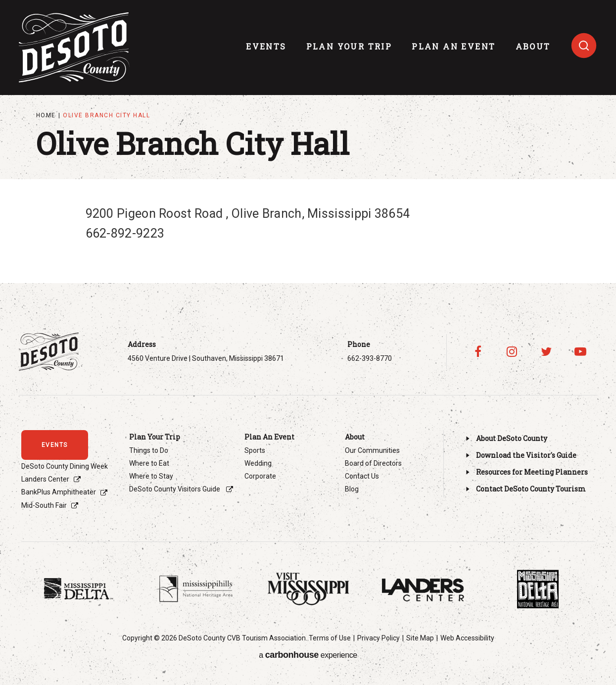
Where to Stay (151, 476)
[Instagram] (512, 352)
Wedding (258, 463)
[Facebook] (478, 352)
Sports (255, 450)
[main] (308, 122)
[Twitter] (546, 352)
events (266, 46)
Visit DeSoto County (74, 48)
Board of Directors (373, 463)
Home (46, 115)
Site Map (420, 638)
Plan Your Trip (349, 46)
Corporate (260, 476)
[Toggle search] (584, 46)
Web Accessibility (467, 638)
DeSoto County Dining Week (65, 466)
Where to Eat (149, 463)
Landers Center (45, 479)
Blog (352, 489)
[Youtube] (580, 352)
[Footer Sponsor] (79, 589)
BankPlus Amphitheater (59, 492)
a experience (308, 655)
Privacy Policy (379, 638)
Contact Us (362, 476)
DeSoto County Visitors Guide (175, 489)
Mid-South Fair (44, 505)
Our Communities (372, 450)
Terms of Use (330, 638)
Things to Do (149, 450)
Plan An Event (453, 46)
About (533, 46)
